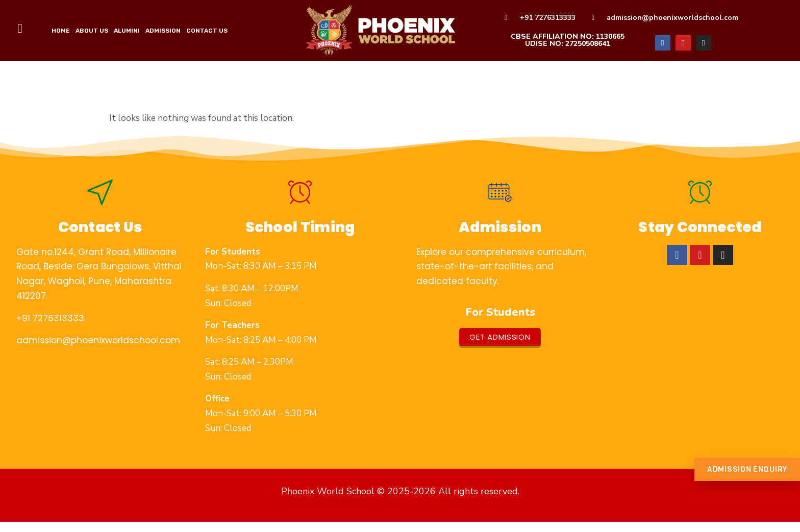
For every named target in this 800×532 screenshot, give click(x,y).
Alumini (127, 31)
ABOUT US (92, 31)
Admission (163, 31)
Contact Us (207, 31)
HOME (61, 31)
